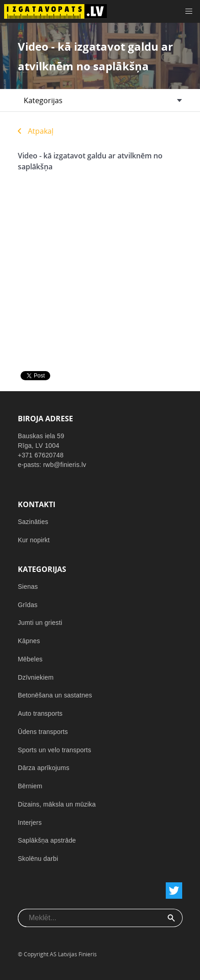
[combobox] (89, 918)
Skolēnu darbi (38, 859)
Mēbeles (30, 659)
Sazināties (33, 522)
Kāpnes (29, 641)
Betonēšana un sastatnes (55, 695)
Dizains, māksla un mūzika (57, 804)
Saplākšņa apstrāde (47, 840)
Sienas (28, 587)
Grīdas (28, 605)
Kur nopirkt (34, 540)
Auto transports (40, 713)
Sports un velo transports (55, 750)
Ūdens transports (43, 732)
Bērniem (30, 786)
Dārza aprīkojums (44, 768)
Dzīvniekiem (36, 677)
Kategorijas (43, 100)
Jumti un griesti (40, 623)
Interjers (30, 823)
